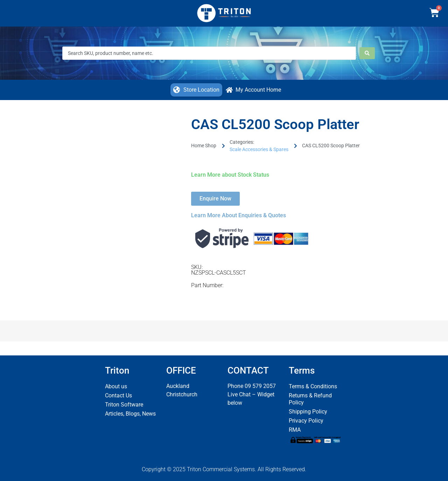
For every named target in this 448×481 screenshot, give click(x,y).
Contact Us (118, 395)
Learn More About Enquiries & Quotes (239, 215)
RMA (295, 430)
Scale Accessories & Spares (259, 149)
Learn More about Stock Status (230, 175)
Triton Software (124, 405)
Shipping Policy (308, 412)
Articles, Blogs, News (130, 414)
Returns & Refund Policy (310, 399)
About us (116, 386)
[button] (196, 90)
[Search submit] (367, 53)
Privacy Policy (306, 421)
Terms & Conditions (313, 386)
